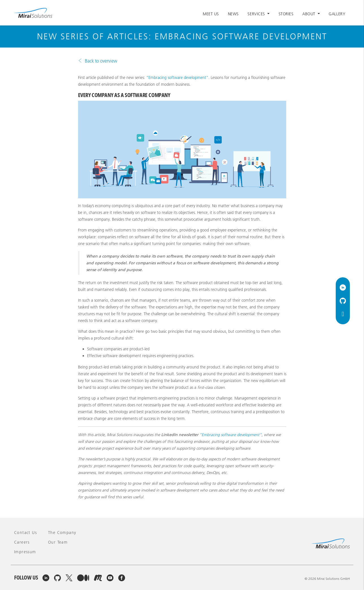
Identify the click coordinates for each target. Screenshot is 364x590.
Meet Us (211, 14)
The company (62, 533)
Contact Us (25, 533)
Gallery (337, 14)
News (233, 14)
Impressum (25, 552)
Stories (286, 14)
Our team (58, 542)
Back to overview (101, 61)
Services (257, 14)
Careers (22, 542)
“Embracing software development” (177, 78)
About (309, 14)
